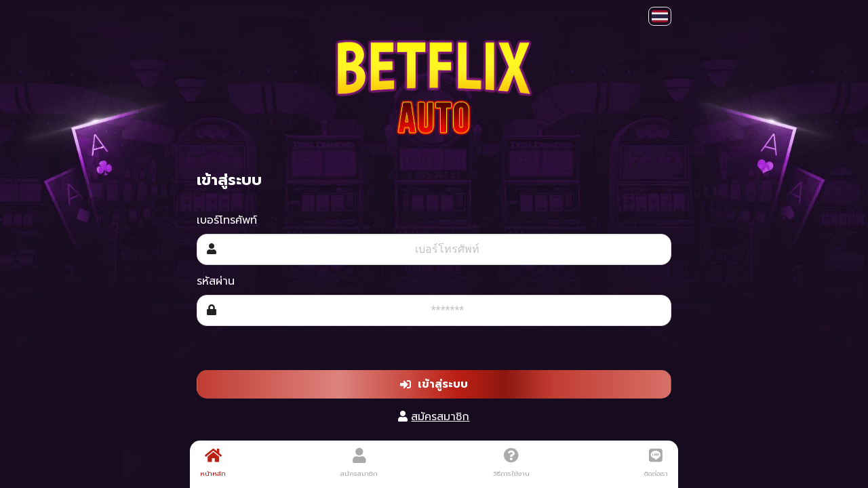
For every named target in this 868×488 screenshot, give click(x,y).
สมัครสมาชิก (440, 417)
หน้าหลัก (213, 463)
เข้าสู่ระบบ (434, 384)
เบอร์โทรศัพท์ (227, 220)
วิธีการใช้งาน (511, 463)
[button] (660, 16)
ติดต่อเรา (656, 463)
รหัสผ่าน (216, 281)
